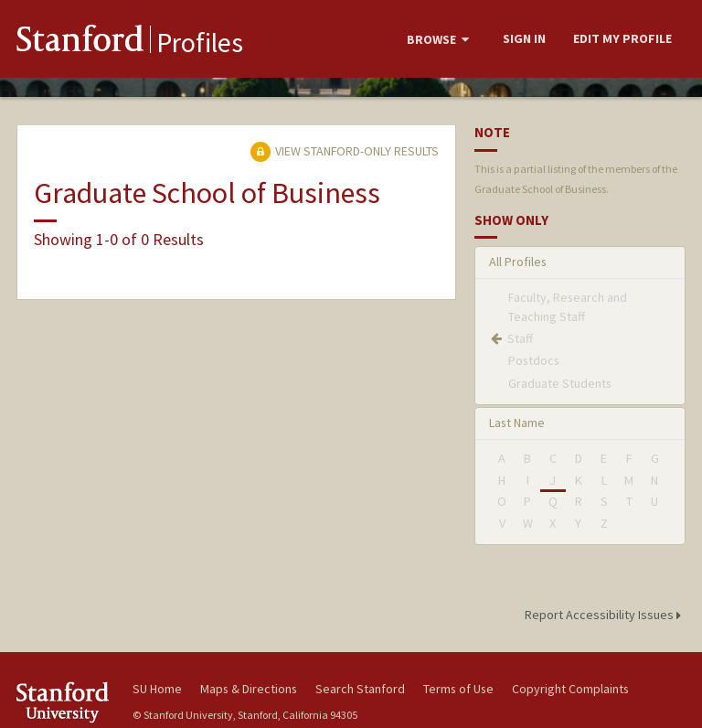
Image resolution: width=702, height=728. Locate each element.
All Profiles (518, 262)
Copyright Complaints (570, 689)
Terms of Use (458, 689)
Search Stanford (360, 689)
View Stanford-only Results (345, 151)
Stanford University (64, 702)
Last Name (517, 423)
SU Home (157, 689)
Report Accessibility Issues (606, 615)
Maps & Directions (249, 689)
